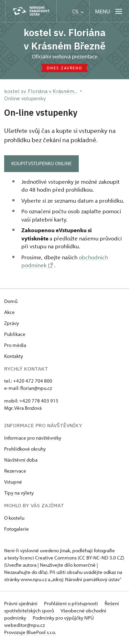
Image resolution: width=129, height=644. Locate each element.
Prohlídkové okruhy (25, 449)
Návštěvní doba (21, 460)
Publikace (15, 334)
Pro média (15, 345)
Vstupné (13, 482)
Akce (9, 312)
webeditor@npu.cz (24, 625)
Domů (11, 301)
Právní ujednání (21, 603)
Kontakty (14, 356)
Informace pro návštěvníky (33, 438)
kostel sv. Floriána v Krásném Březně (65, 39)
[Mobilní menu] (109, 11)
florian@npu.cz (36, 388)
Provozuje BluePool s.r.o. (30, 632)
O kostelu (14, 518)
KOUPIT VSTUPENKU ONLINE (41, 163)
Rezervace (15, 471)
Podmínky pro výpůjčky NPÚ (63, 618)
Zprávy (12, 323)
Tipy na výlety (19, 493)
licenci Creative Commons (48, 558)
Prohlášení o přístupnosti (72, 603)
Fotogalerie (17, 529)
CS (78, 12)
